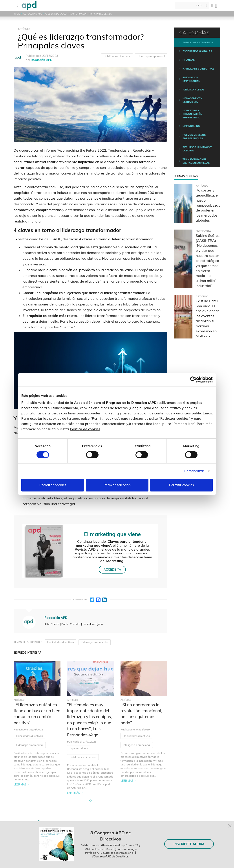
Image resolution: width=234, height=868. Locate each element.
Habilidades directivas (117, 56)
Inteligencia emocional (137, 745)
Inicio (17, 14)
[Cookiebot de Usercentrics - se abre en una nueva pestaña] (193, 380)
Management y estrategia (192, 100)
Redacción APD (42, 60)
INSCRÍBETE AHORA (189, 844)
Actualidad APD (33, 14)
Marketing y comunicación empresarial (192, 114)
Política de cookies (85, 429)
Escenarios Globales (197, 51)
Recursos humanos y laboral (197, 149)
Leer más (20, 784)
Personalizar (194, 471)
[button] (90, 801)
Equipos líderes (79, 748)
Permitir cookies (181, 485)
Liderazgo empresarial (151, 56)
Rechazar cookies (53, 485)
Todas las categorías (198, 42)
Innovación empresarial (191, 79)
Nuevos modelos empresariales (194, 137)
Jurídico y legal (193, 90)
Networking (191, 126)
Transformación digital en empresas (196, 161)
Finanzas (189, 60)
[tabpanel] (37, 728)
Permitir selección (117, 485)
